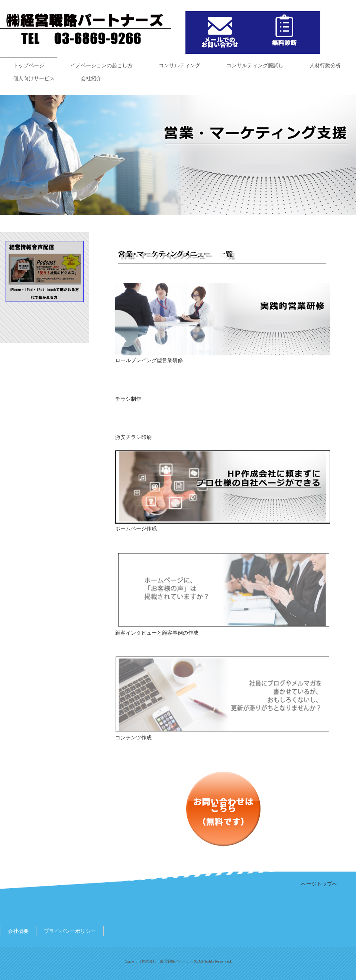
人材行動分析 (325, 65)
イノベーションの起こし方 (101, 65)
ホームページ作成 (136, 528)
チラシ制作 (128, 399)
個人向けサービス (34, 78)
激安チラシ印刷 (133, 437)
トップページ (29, 65)
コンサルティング (179, 65)
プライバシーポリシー (70, 931)
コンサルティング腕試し (255, 65)
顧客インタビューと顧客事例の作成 (157, 633)
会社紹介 (91, 78)
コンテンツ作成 (133, 738)
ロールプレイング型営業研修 (149, 360)
